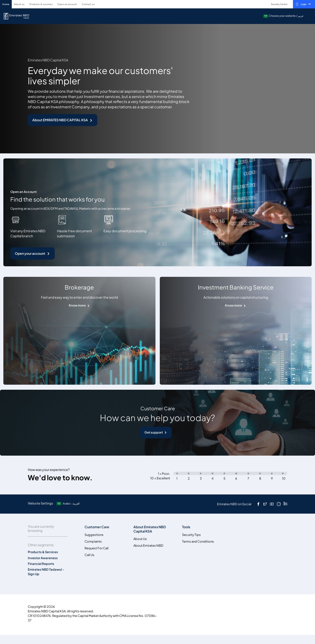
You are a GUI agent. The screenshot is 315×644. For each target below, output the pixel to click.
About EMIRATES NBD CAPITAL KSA (60, 120)
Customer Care (97, 527)
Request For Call (97, 548)
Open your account (30, 253)
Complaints (93, 542)
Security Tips (191, 535)
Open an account (67, 4)
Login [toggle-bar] (303, 4)
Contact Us (88, 4)
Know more (77, 305)
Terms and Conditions (198, 542)
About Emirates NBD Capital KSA (150, 529)
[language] (68, 503)
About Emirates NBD (148, 546)
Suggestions (94, 535)
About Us (19, 4)
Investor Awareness (43, 558)
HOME (6, 4)
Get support (154, 432)
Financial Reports (41, 564)
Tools (186, 527)
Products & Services (41, 4)
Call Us (89, 555)
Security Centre (277, 4)
